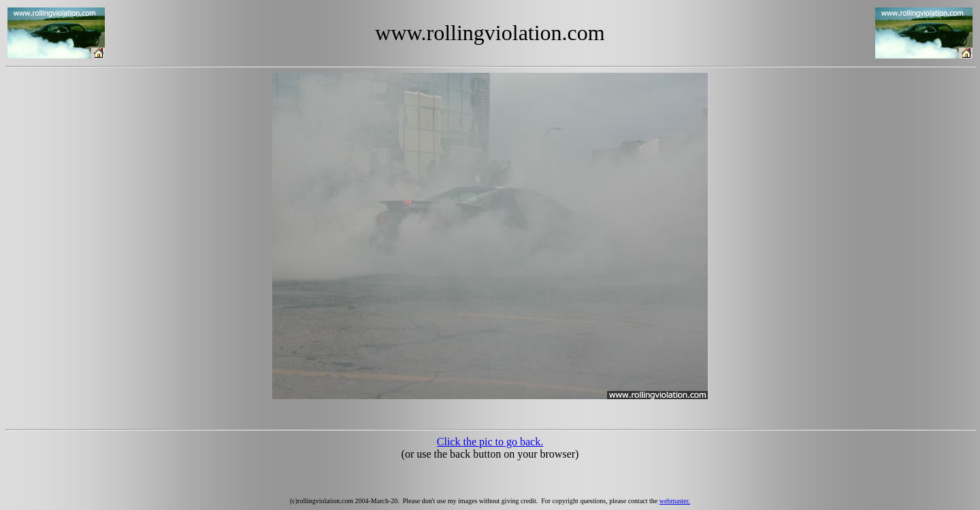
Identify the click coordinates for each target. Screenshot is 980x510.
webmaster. (675, 501)
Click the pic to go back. (490, 442)
